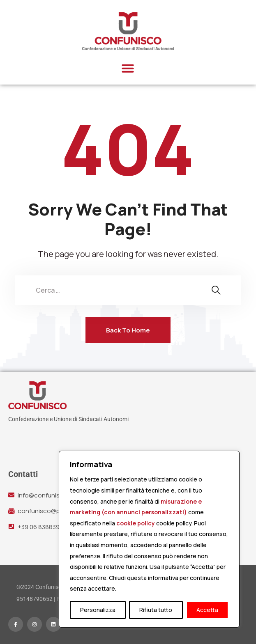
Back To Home (128, 330)
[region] (149, 539)
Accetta (207, 610)
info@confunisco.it (45, 495)
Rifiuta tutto (156, 610)
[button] (128, 68)
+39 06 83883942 (42, 527)
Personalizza (98, 610)
